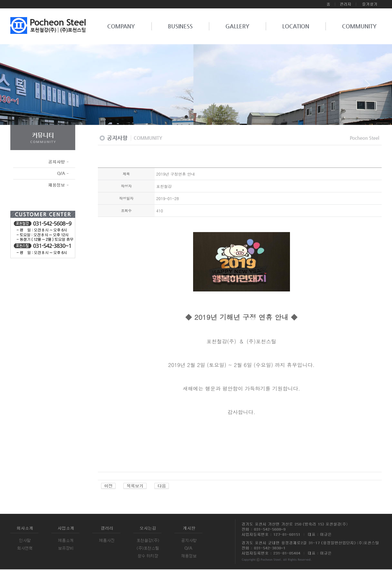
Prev (25, 87)
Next (367, 87)
